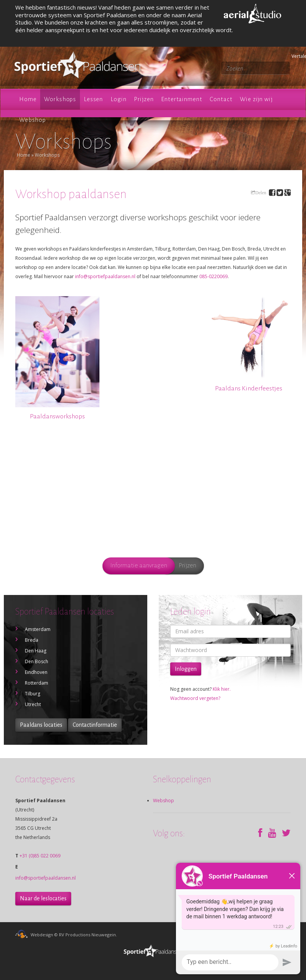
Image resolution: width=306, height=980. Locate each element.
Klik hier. (222, 689)
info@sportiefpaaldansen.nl (105, 276)
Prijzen (187, 565)
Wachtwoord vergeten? (195, 698)
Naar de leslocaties (43, 898)
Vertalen (293, 56)
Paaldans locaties (41, 725)
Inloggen (186, 669)
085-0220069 (213, 276)
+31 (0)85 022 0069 (40, 856)
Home (24, 155)
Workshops (47, 155)
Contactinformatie (95, 725)
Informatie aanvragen (139, 565)
